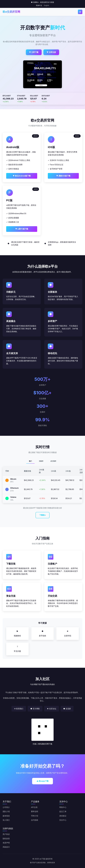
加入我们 (6, 820)
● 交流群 (67, 709)
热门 (30, 461)
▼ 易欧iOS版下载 (63, 176)
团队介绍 (6, 811)
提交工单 (63, 811)
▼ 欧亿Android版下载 (22, 176)
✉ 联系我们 (19, 709)
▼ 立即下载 (34, 52)
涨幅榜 (41, 461)
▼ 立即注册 (51, 52)
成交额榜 (53, 461)
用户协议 (6, 834)
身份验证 (63, 816)
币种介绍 (35, 816)
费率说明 (35, 811)
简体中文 (39, 5)
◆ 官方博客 (35, 709)
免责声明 (6, 843)
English (46, 5)
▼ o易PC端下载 (22, 229)
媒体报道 (6, 816)
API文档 (34, 807)
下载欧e (42, 515)
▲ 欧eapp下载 (42, 781)
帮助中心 (63, 807)
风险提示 (6, 847)
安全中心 (63, 820)
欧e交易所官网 (11, 12)
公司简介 (6, 807)
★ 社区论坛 (52, 709)
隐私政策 (6, 839)
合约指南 (35, 820)
